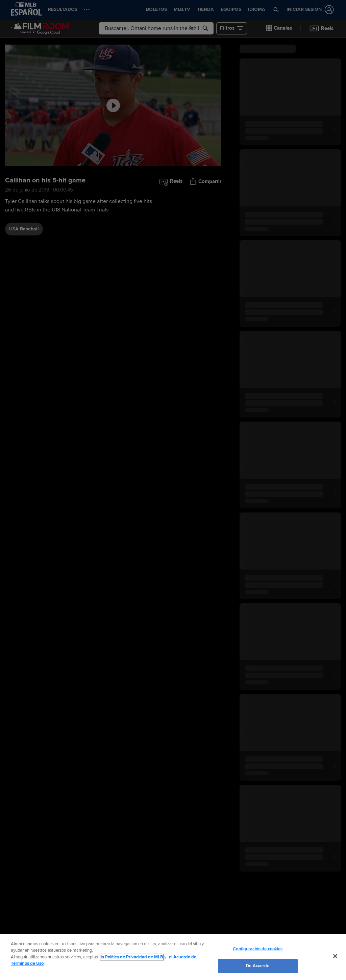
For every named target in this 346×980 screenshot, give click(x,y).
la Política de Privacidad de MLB (132, 957)
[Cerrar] (335, 956)
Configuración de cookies (258, 949)
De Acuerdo (258, 966)
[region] (173, 957)
